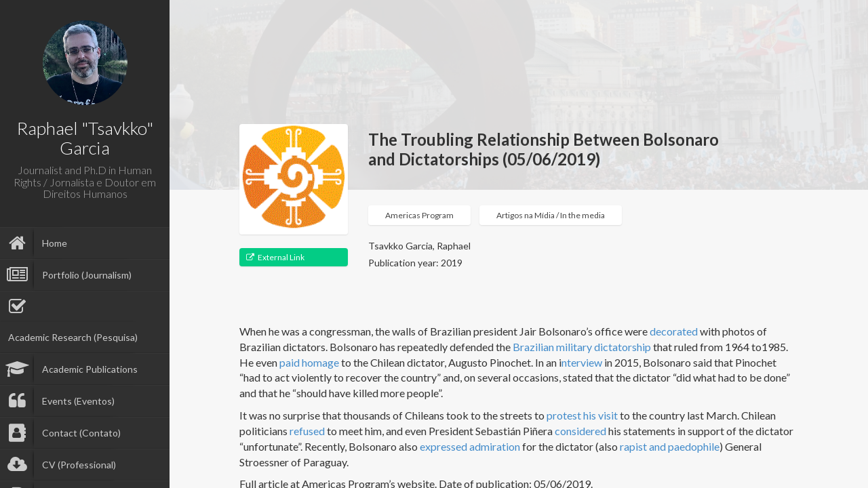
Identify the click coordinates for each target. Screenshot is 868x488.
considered (580, 431)
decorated (674, 331)
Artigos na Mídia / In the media (551, 215)
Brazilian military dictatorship (582, 347)
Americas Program (419, 215)
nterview (582, 362)
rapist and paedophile (670, 446)
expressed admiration (470, 446)
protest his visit (582, 415)
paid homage (309, 362)
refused (307, 431)
